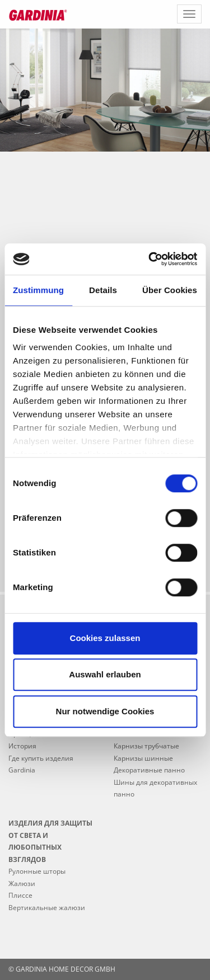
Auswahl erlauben (105, 674)
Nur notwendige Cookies (105, 711)
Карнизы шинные (143, 758)
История (22, 746)
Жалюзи (22, 884)
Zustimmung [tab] (38, 290)
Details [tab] (103, 290)
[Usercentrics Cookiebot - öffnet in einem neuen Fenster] (150, 259)
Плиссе (20, 895)
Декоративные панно (149, 770)
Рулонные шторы (37, 871)
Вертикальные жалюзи (47, 908)
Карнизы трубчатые (146, 746)
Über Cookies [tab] (170, 290)
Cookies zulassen (105, 638)
